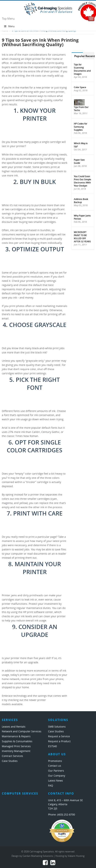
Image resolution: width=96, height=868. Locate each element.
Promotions (55, 761)
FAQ (51, 786)
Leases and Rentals (14, 727)
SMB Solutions (57, 727)
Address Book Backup (81, 201)
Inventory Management (16, 751)
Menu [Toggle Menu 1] (9, 26)
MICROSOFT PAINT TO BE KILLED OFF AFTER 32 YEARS (82, 237)
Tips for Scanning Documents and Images (82, 69)
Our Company (57, 776)
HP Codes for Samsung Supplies (81, 127)
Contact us (55, 766)
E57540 (52, 746)
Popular (79, 56)
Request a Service (59, 736)
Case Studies (10, 761)
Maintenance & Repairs (16, 736)
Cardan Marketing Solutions (38, 856)
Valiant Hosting (76, 856)
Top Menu (8, 19)
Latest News (55, 781)
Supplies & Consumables (17, 741)
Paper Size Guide (79, 161)
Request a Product (59, 741)
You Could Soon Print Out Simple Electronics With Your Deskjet (82, 181)
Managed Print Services (16, 746)
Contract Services (12, 756)
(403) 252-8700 (66, 815)
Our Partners (56, 771)
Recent (90, 56)
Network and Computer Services (22, 732)
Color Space (80, 87)
